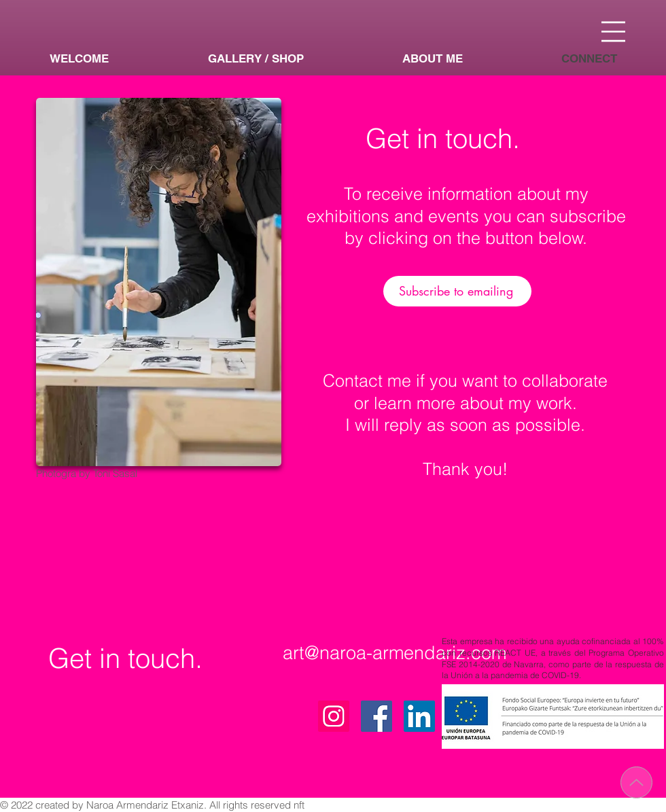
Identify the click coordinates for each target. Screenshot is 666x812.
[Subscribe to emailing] (457, 291)
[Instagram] (334, 716)
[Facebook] (376, 716)
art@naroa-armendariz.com (395, 653)
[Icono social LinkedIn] (419, 716)
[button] (613, 32)
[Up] (636, 782)
